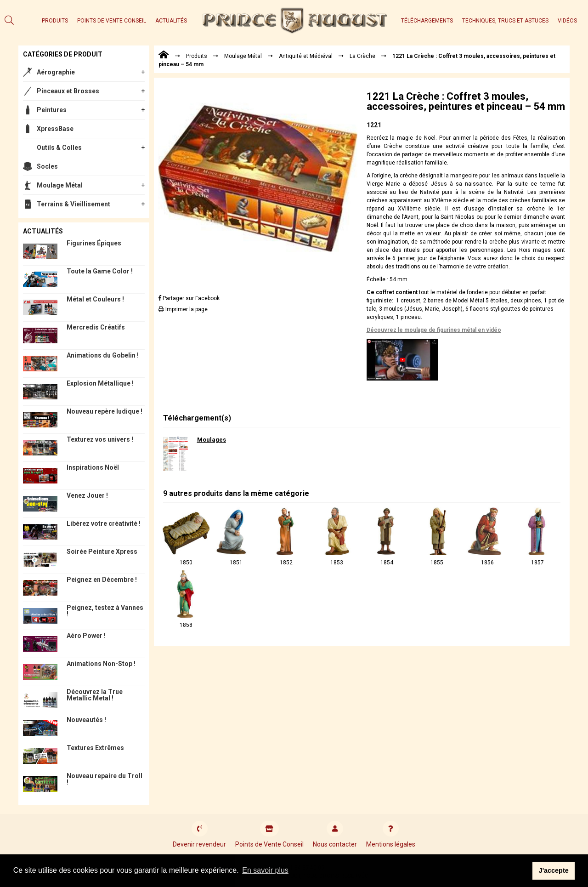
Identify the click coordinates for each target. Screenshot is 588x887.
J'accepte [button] (554, 870)
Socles (47, 166)
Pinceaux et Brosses (68, 91)
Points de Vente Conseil (112, 21)
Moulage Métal (60, 185)
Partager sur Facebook (189, 298)
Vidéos (567, 21)
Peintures (52, 110)
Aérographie (56, 72)
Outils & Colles (59, 148)
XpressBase (55, 129)
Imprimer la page (183, 309)
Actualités (171, 21)
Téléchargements (427, 21)
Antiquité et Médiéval (306, 56)
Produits (55, 21)
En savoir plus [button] (265, 870)
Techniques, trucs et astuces (505, 21)
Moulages (212, 440)
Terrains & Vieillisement (73, 204)
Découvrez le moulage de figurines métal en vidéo (434, 330)
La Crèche (362, 56)
